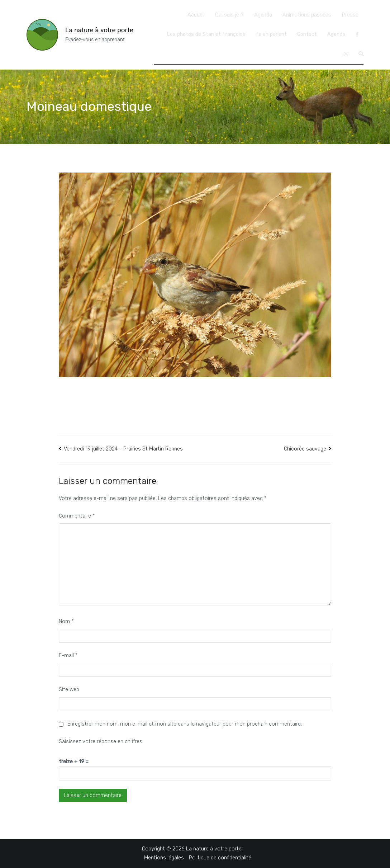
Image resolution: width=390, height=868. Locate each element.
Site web (69, 690)
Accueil (196, 15)
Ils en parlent (271, 34)
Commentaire (77, 516)
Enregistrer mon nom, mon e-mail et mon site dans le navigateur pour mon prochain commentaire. (185, 724)
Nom (66, 621)
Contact (307, 34)
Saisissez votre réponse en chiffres (101, 742)
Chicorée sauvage (305, 449)
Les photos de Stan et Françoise (206, 34)
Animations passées (307, 15)
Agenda (263, 15)
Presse (350, 15)
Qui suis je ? (229, 15)
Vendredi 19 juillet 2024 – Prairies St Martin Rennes (123, 449)
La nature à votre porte (99, 30)
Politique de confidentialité (220, 858)
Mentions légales (164, 858)
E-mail (68, 655)
